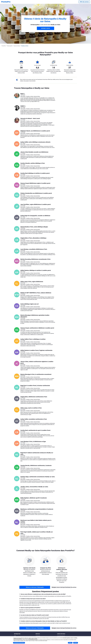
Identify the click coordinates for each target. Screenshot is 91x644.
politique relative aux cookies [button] (33, 639)
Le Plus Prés (38, 636)
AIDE (15, 636)
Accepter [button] (76, 643)
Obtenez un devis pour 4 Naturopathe (35, 587)
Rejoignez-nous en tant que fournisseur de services (62, 587)
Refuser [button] (70, 643)
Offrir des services (84, 2)
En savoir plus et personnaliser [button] (19, 643)
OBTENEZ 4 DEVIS (45, 28)
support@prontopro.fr (61, 636)
